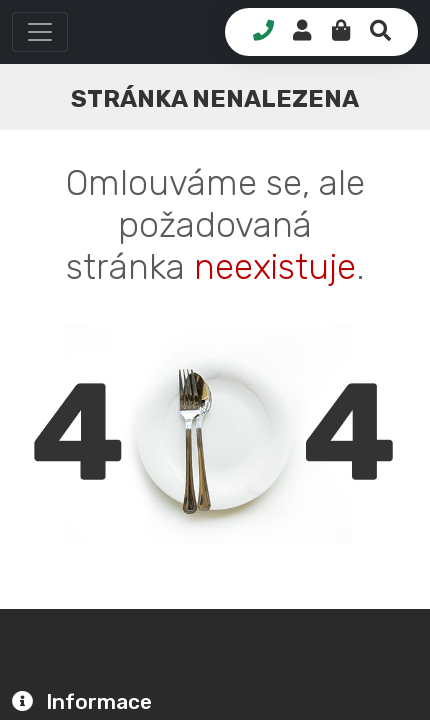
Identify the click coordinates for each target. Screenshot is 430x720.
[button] (40, 32)
